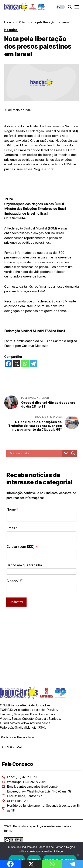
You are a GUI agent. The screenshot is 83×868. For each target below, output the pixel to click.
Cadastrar (16, 602)
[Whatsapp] (25, 364)
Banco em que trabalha (24, 565)
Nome (12, 509)
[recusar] (78, 855)
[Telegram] (33, 364)
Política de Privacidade (18, 737)
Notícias (21, 22)
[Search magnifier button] (73, 453)
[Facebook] (8, 364)
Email (12, 528)
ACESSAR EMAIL (12, 747)
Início (7, 22)
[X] (17, 364)
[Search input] (35, 453)
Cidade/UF (15, 581)
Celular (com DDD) (22, 547)
